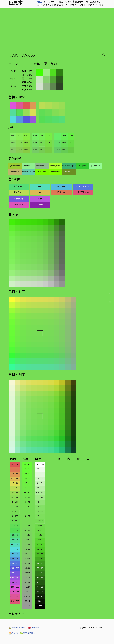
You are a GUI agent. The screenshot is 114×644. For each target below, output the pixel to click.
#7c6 (35, 149)
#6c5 (64, 149)
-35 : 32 (27, 568)
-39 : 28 (27, 573)
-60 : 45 (15, 478)
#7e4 (49, 136)
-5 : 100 (15, 502)
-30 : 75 (15, 488)
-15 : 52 (27, 540)
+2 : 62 (40, 516)
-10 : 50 (40, 544)
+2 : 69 (27, 507)
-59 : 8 (27, 596)
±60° (40, 187)
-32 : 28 (40, 573)
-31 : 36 (27, 563)
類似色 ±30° (19, 187)
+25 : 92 (27, 474)
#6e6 (58, 136)
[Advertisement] (58, 30)
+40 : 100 (40, 464)
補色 (40, 199)
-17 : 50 (27, 544)
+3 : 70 (27, 502)
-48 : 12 (40, 592)
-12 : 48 (40, 549)
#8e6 (13, 136)
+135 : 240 (15, 568)
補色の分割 (19, 199)
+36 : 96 (40, 469)
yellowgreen (15, 166)
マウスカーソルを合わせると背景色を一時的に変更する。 (72, 2)
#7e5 (42, 136)
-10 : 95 (15, 497)
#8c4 (26, 149)
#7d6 (35, 143)
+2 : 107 (15, 516)
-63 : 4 (27, 601)
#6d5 (64, 143)
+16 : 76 (40, 492)
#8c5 (20, 149)
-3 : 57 (40, 530)
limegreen (82, 166)
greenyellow (55, 166)
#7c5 (42, 149)
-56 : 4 (40, 601)
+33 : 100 (27, 464)
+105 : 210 (15, 559)
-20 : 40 (40, 559)
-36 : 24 (40, 577)
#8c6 (13, 149)
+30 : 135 (15, 535)
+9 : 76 (27, 492)
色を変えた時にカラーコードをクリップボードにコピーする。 (74, 5)
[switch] (40, 2)
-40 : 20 (40, 582)
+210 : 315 (15, 592)
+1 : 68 (27, 511)
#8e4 (26, 136)
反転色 (40, 205)
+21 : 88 (27, 478)
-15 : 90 (15, 492)
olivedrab (69, 172)
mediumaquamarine (29, 172)
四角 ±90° (61, 187)
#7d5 (42, 143)
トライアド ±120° (83, 187)
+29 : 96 (27, 469)
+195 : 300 (15, 587)
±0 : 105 (15, 511)
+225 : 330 (15, 596)
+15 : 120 (15, 530)
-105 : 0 (15, 464)
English (34, 628)
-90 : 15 (15, 469)
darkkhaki (15, 172)
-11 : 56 (27, 535)
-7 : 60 (27, 530)
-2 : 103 (15, 507)
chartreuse (55, 172)
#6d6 (58, 143)
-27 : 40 (27, 559)
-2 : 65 (27, 521)
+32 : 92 (40, 474)
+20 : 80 (40, 488)
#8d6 (13, 143)
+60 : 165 (15, 544)
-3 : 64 (27, 526)
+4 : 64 (40, 507)
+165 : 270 (15, 577)
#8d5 (20, 143)
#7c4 (49, 149)
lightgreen (28, 166)
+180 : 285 (15, 582)
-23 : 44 (27, 554)
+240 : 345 (15, 601)
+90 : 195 (15, 554)
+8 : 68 (40, 502)
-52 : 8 (40, 596)
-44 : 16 (40, 587)
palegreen (96, 166)
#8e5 (20, 136)
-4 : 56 (40, 535)
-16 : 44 (40, 554)
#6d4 (71, 143)
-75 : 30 (15, 474)
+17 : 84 (27, 483)
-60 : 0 (40, 606)
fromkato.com (17, 628)
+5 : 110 (15, 521)
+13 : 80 (27, 488)
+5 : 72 (27, 497)
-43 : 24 (27, 577)
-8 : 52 (40, 540)
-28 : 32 (40, 568)
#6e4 (71, 136)
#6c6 (58, 149)
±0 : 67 (27, 516)
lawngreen (42, 172)
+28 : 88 (40, 478)
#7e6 (35, 136)
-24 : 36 (40, 563)
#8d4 (26, 143)
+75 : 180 (15, 549)
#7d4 (49, 143)
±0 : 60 (40, 521)
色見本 (13, 633)
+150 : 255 (15, 573)
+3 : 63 (40, 511)
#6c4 (71, 149)
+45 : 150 (15, 540)
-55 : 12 (27, 592)
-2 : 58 (40, 526)
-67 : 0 (27, 606)
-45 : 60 (15, 483)
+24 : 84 (40, 483)
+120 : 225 (15, 563)
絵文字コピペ (28, 633)
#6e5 (64, 136)
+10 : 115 (15, 526)
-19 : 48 (27, 549)
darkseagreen (42, 166)
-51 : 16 (27, 587)
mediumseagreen (69, 166)
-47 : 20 (27, 582)
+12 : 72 (40, 497)
